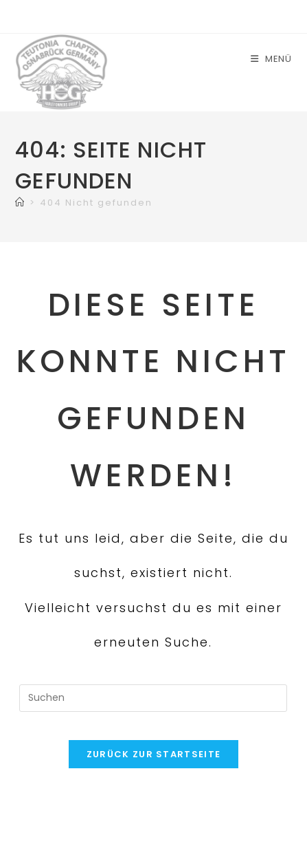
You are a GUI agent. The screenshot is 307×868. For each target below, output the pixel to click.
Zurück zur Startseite (153, 754)
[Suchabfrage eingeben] (153, 698)
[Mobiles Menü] (271, 59)
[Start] (20, 203)
